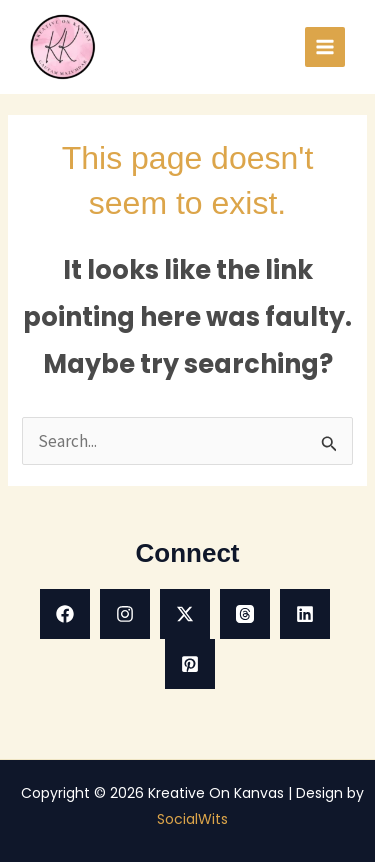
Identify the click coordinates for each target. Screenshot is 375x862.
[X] (185, 614)
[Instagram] (125, 614)
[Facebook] (65, 614)
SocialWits (192, 819)
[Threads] (245, 614)
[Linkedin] (305, 614)
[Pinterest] (190, 664)
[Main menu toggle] (325, 47)
